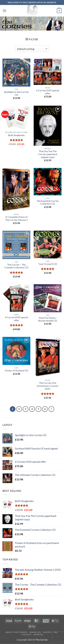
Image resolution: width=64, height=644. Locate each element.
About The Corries (16, 632)
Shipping (38, 635)
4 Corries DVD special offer (16, 319)
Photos (47, 632)
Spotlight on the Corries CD (16, 93)
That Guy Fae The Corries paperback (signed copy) (48, 154)
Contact (26, 635)
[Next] (51, 409)
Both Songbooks (16, 135)
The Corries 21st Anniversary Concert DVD (48, 386)
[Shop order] (32, 49)
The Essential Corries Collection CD (48, 202)
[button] (4, 11)
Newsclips (35, 632)
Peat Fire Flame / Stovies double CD (48, 319)
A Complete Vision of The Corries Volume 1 (16, 218)
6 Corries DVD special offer (48, 92)
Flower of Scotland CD (16, 371)
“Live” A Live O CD (48, 264)
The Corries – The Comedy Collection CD (16, 266)
